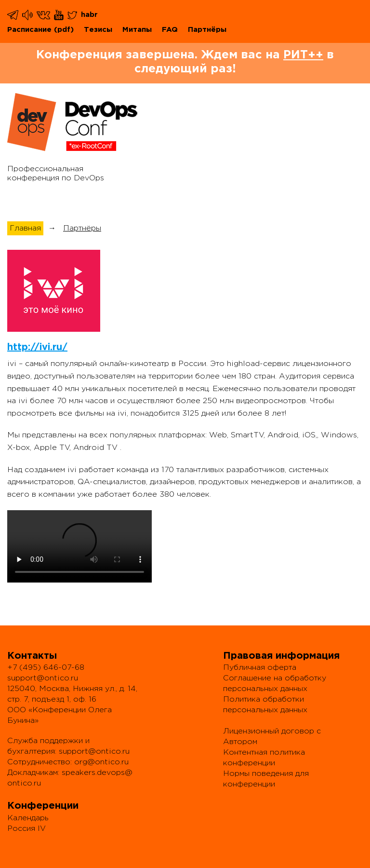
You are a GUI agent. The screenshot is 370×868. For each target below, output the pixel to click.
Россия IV (26, 829)
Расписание (29, 30)
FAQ (170, 30)
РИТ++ (303, 55)
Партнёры (207, 30)
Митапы (137, 30)
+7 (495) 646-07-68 (46, 668)
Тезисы (98, 30)
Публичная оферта (260, 668)
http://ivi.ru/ (37, 347)
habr (89, 15)
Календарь (28, 818)
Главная (25, 228)
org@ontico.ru (101, 762)
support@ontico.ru (43, 678)
